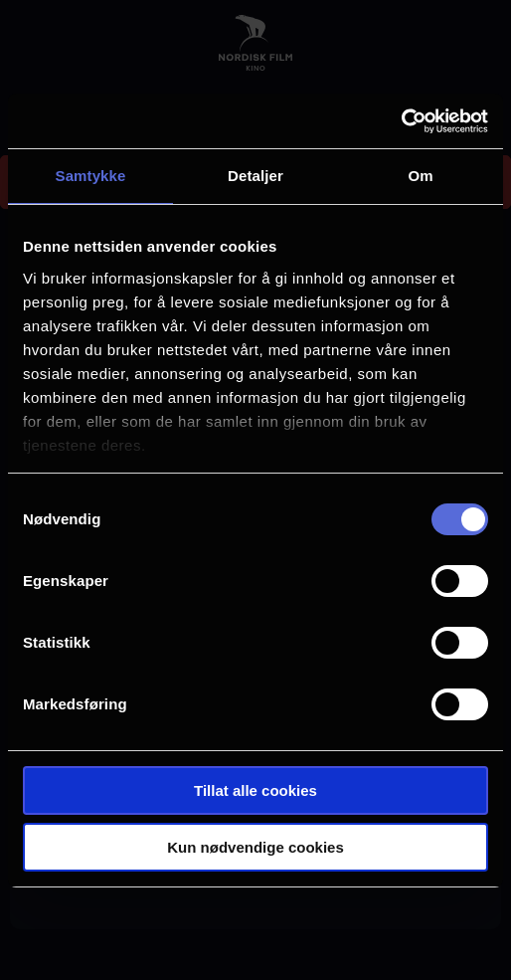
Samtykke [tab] (91, 176)
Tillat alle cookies (255, 790)
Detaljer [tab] (255, 176)
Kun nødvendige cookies (255, 847)
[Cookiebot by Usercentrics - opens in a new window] (401, 121)
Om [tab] (420, 176)
